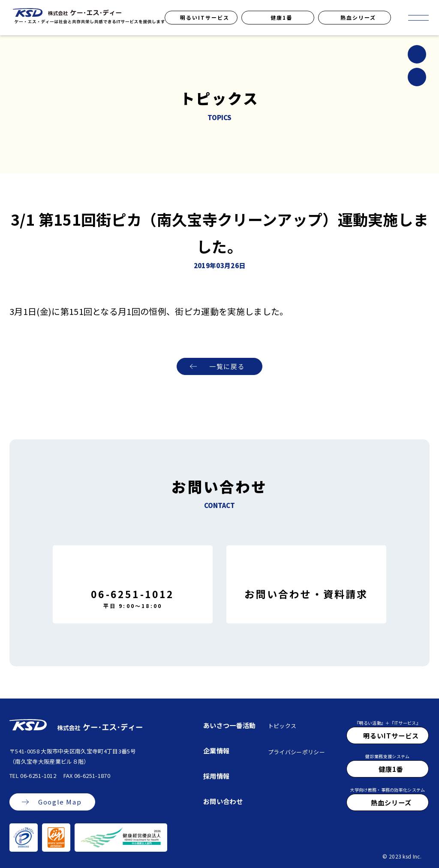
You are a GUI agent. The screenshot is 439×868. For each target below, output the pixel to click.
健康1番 (281, 17)
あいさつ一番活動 (230, 725)
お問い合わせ (223, 801)
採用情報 (216, 776)
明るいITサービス (205, 17)
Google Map (60, 802)
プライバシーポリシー (296, 752)
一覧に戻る (227, 367)
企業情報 (216, 750)
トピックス (282, 726)
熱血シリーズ (358, 17)
